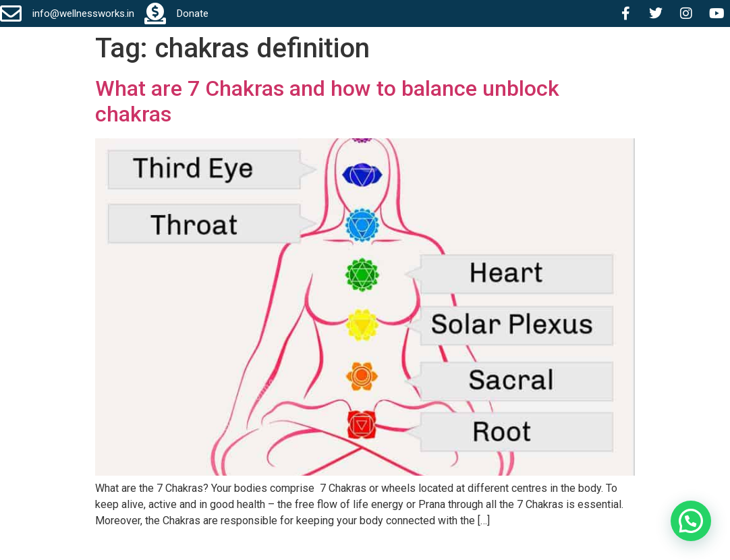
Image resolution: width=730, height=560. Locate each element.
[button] (691, 521)
